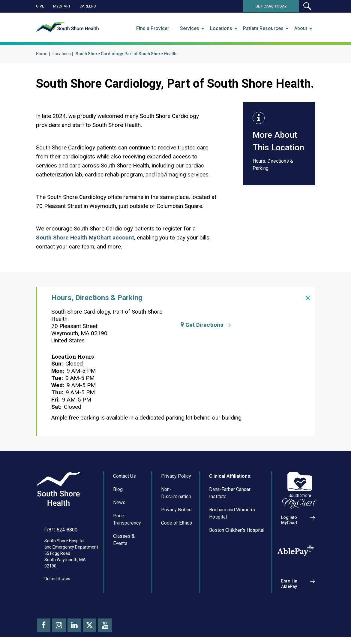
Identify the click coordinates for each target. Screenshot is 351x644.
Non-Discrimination (176, 493)
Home (42, 54)
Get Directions (202, 325)
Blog (118, 489)
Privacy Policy (176, 476)
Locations (221, 29)
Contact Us (124, 476)
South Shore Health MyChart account (85, 238)
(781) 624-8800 (61, 530)
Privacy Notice (176, 510)
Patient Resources (263, 29)
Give (40, 6)
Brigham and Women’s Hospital (232, 513)
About (301, 29)
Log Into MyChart (289, 520)
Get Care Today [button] (271, 6)
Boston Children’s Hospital (237, 530)
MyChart (62, 6)
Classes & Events (124, 540)
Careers (88, 6)
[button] (307, 6)
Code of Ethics (177, 523)
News (119, 503)
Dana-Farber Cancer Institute (230, 493)
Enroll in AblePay (289, 584)
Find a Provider (153, 29)
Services (190, 29)
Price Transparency (127, 519)
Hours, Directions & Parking (273, 165)
